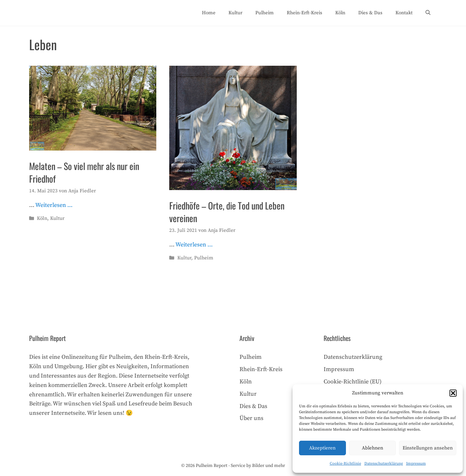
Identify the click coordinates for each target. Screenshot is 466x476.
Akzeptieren (322, 448)
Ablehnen (372, 448)
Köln (340, 13)
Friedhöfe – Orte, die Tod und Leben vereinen (227, 212)
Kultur (235, 13)
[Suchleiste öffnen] (428, 13)
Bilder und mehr (269, 466)
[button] (453, 393)
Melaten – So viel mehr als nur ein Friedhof (84, 172)
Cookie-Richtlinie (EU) (353, 382)
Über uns (251, 418)
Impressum (416, 464)
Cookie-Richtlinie (345, 464)
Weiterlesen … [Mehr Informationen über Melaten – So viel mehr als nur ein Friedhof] (54, 205)
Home (209, 13)
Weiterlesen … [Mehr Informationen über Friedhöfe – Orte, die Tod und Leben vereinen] (194, 245)
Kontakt (404, 13)
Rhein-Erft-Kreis (305, 13)
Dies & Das (370, 13)
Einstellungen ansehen (428, 448)
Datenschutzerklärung (384, 464)
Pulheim (265, 13)
